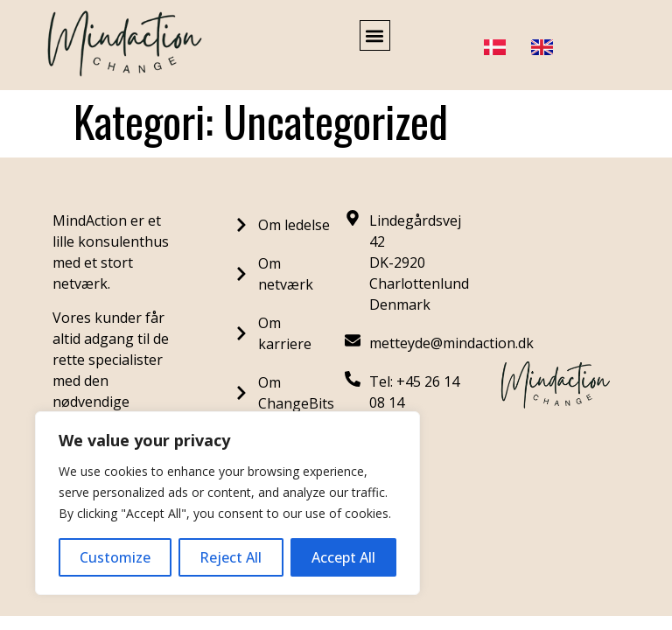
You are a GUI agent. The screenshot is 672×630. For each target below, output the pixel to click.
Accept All (343, 557)
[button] (375, 35)
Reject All (231, 557)
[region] (227, 503)
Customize (115, 557)
